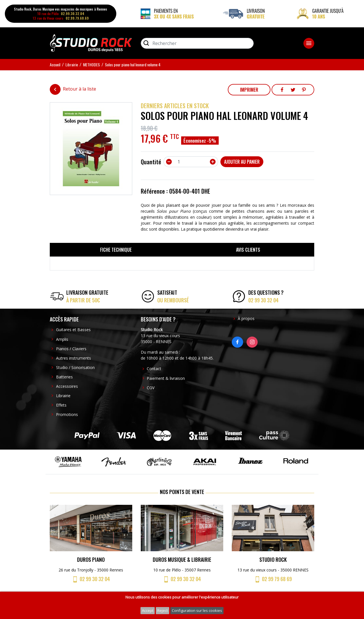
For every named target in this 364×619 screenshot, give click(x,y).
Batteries (64, 377)
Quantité (151, 162)
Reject (163, 610)
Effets (61, 405)
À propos (246, 318)
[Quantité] (191, 162)
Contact (154, 369)
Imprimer (249, 90)
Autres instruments (74, 358)
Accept (148, 610)
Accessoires (67, 386)
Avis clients (248, 250)
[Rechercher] (197, 43)
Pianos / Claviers (71, 349)
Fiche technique (116, 250)
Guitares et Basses (73, 330)
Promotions (67, 414)
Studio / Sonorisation (75, 367)
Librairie (63, 396)
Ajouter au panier (242, 162)
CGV (151, 388)
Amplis (62, 339)
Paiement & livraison (166, 378)
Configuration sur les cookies (197, 610)
